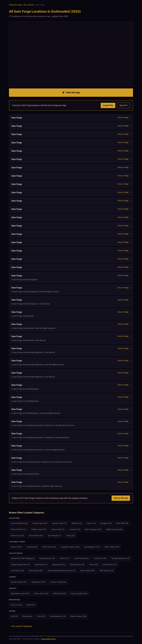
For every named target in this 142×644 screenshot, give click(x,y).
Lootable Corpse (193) (70, 547)
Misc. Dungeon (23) (93, 529)
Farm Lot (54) (16, 605)
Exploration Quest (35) (20, 593)
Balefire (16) (77, 523)
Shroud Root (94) (36, 536)
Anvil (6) (14, 616)
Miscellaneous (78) (58, 616)
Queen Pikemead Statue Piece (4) (62, 571)
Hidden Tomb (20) (39, 529)
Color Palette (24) (82, 558)
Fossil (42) (93, 565)
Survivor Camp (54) (58, 582)
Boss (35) (41, 616)
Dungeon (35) (106, 523)
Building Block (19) (47, 558)
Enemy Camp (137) (19, 582)
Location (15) (75, 529)
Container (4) (32, 547)
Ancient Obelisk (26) (19, 523)
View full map (71, 93)
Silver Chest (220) (87, 571)
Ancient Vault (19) (59, 523)
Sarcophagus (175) (92, 547)
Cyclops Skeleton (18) (120, 558)
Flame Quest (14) (41, 593)
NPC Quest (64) (60, 593)
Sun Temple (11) (55, 536)
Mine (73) (31, 605)
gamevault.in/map (48, 639)
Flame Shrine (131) (19, 529)
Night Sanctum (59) (114, 529)
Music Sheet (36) (36, 571)
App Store (123, 105)
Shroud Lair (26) (17, 536)
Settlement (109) (38, 582)
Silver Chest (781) (112, 547)
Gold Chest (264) (49, 547)
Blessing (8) (27, 616)
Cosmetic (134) (100, 558)
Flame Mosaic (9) (77, 565)
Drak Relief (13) (41, 565)
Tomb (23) (71, 536)
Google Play (108, 105)
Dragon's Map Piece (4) (20, 565)
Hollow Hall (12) (58, 529)
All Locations (29, 5)
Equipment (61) (59, 565)
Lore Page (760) (17, 571)
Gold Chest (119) (110, 565)
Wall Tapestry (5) (107, 571)
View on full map (121, 498)
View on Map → (124, 117)
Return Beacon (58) (79, 616)
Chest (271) (65, 558)
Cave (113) (91, 523)
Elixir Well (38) (122, 523)
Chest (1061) (16, 547)
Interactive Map (15, 5)
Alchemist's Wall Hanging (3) (23, 558)
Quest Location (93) (79, 593)
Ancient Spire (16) (40, 523)
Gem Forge (17, 288)
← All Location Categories (21, 626)
